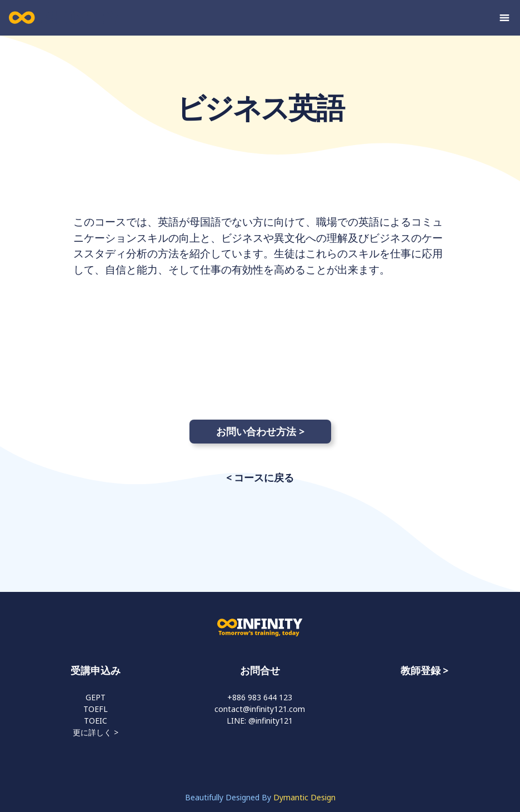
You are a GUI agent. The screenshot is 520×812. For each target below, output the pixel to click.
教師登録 (421, 670)
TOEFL (96, 709)
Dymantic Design (304, 797)
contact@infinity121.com (260, 709)
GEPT (96, 697)
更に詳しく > (96, 732)
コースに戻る (264, 477)
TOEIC (96, 721)
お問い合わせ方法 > (260, 431)
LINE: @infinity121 (260, 721)
